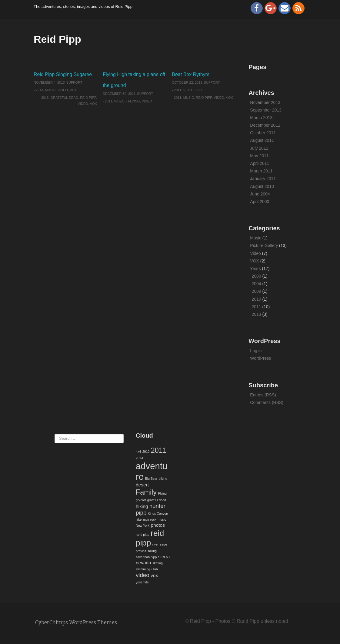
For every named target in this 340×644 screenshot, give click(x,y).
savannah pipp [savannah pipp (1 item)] (146, 557)
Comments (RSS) (267, 402)
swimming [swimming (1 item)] (143, 569)
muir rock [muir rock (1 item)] (150, 519)
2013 (39, 90)
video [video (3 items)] (143, 575)
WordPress (260, 358)
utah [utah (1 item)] (155, 569)
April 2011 (260, 163)
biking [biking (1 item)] (163, 479)
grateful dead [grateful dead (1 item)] (157, 500)
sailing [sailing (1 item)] (152, 551)
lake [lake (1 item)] (139, 519)
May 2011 (259, 156)
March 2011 (261, 171)
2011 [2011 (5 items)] (159, 450)
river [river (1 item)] (156, 544)
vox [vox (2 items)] (154, 575)
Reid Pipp (57, 39)
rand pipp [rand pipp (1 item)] (142, 535)
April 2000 (260, 202)
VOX (73, 90)
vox (93, 104)
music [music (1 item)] (162, 519)
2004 (256, 284)
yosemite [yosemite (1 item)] (142, 582)
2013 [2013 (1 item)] (139, 458)
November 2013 (265, 102)
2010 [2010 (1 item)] (146, 452)
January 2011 (263, 179)
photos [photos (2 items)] (158, 525)
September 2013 (266, 110)
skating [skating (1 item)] (158, 563)
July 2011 (259, 148)
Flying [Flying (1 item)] (162, 493)
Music (50, 90)
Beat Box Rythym (191, 74)
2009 (256, 291)
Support (74, 82)
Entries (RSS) (263, 395)
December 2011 (265, 125)
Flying (134, 101)
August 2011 (262, 140)
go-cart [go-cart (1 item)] (141, 500)
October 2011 (263, 133)
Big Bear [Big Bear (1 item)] (151, 479)
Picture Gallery (264, 245)
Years (255, 269)
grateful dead (64, 98)
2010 (256, 299)
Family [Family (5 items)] (146, 492)
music (189, 98)
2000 (256, 276)
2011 (108, 101)
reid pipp (88, 98)
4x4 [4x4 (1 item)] (138, 452)
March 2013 (261, 118)
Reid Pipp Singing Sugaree (63, 74)
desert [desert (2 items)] (142, 485)
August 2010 (262, 186)
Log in (256, 351)
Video (63, 90)
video (83, 104)
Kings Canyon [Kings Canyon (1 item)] (158, 513)
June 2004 (260, 194)
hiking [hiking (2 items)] (142, 506)
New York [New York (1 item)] (143, 526)
